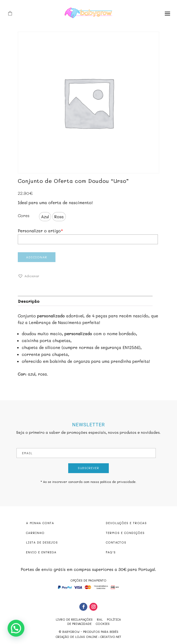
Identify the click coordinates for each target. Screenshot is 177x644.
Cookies (103, 624)
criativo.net (111, 637)
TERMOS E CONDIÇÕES (125, 533)
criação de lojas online (77, 637)
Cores (24, 216)
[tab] (85, 301)
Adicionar (37, 257)
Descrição (29, 301)
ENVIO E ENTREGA (41, 552)
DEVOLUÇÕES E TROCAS (126, 523)
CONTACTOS (116, 542)
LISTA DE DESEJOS (42, 542)
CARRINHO (35, 533)
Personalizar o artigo (40, 231)
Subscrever (88, 468)
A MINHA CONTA (40, 523)
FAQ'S (111, 552)
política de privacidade (118, 482)
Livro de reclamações (74, 619)
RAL (100, 619)
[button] (29, 276)
